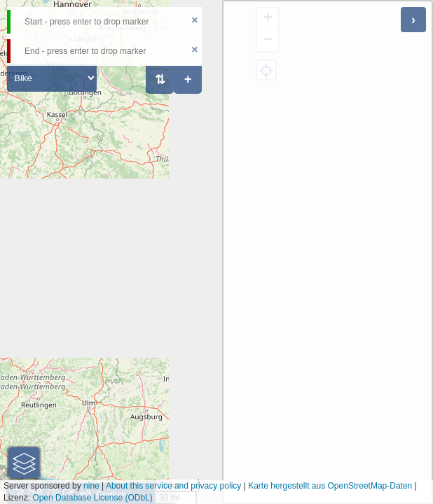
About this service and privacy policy (173, 486)
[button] (24, 463)
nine (91, 486)
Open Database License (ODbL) (92, 498)
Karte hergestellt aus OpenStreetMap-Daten (330, 486)
